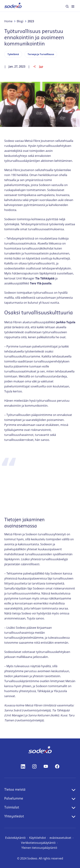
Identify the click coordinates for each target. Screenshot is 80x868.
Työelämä (13, 54)
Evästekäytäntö (15, 838)
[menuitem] (13, 6)
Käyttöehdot (38, 838)
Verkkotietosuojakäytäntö (38, 843)
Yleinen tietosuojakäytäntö (39, 848)
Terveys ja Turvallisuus (41, 54)
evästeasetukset (60, 838)
